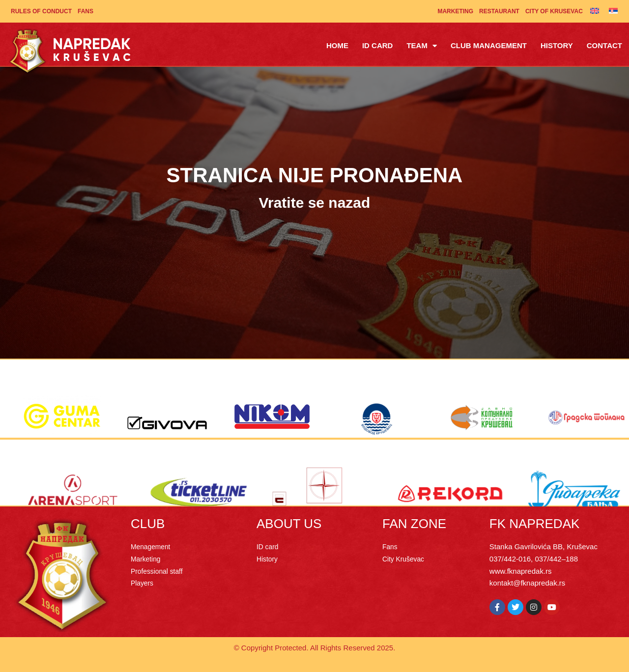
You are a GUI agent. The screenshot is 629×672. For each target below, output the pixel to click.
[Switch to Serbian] (613, 10)
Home (337, 45)
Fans (86, 11)
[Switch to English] (595, 10)
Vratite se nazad (315, 203)
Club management (489, 45)
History (557, 45)
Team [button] (422, 46)
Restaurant (499, 11)
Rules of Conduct (41, 11)
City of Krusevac (554, 11)
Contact (604, 45)
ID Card (378, 45)
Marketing (455, 11)
